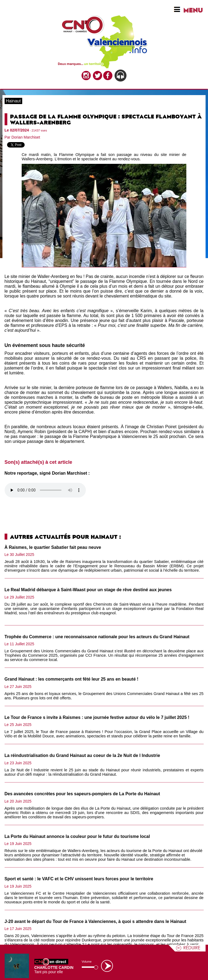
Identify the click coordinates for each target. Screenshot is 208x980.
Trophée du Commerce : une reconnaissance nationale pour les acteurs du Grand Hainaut (97, 637)
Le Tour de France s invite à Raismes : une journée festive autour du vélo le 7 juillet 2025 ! (97, 717)
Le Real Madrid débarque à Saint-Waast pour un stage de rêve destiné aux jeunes (88, 590)
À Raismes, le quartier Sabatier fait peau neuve (53, 547)
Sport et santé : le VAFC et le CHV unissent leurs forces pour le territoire (79, 879)
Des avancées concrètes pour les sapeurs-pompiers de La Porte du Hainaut (82, 794)
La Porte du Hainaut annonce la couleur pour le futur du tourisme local (77, 836)
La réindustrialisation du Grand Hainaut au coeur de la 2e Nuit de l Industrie (82, 755)
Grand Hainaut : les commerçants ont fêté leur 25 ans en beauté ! (71, 679)
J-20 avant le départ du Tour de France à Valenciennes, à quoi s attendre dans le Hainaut (95, 921)
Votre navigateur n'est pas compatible (45, 490)
